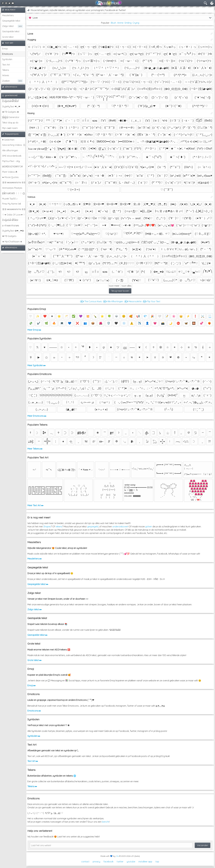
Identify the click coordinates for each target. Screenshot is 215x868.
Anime (120, 23)
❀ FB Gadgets (9, 236)
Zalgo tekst (8, 26)
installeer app (145, 862)
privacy (96, 862)
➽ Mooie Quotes (10, 177)
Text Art (6, 65)
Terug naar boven (120, 291)
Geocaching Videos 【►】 (14, 145)
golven (149, 527)
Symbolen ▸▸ (34, 736)
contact (85, 862)
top (157, 862)
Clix (117, 856)
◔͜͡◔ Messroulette (133, 301)
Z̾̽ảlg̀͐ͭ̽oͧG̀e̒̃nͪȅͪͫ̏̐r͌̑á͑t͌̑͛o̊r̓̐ (10, 101)
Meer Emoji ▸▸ (34, 330)
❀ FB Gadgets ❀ (10, 112)
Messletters (8, 15)
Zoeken (6, 81)
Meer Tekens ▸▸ (35, 449)
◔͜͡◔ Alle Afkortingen (113, 301)
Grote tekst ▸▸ (34, 660)
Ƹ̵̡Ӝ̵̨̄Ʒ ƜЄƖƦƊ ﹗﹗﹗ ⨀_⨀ (14, 193)
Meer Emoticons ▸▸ (37, 416)
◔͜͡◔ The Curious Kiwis (91, 301)
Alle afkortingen (10, 150)
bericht (106, 822)
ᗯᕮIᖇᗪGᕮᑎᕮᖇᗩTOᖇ (12, 166)
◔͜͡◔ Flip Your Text (151, 301)
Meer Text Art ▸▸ (35, 505)
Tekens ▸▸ (32, 786)
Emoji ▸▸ (32, 685)
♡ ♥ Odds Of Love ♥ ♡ (14, 215)
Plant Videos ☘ (10, 172)
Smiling (128, 23)
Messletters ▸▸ (35, 559)
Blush (113, 23)
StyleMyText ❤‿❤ (11, 107)
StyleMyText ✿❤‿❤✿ (13, 231)
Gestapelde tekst (11, 31)
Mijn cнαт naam (10, 128)
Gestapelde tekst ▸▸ (37, 635)
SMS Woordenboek (12, 156)
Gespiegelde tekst (11, 21)
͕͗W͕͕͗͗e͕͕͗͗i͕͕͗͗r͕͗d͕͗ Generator (11, 117)
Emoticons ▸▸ (34, 711)
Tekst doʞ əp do (10, 123)
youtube (131, 862)
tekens (59, 527)
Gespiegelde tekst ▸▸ (38, 584)
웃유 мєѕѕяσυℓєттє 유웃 (14, 182)
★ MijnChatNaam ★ (12, 242)
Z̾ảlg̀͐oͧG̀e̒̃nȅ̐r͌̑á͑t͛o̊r (10, 220)
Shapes (47, 527)
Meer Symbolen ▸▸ (37, 365)
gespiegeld (93, 527)
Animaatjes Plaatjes (12, 188)
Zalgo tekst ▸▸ (35, 609)
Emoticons (8, 54)
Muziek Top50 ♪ (10, 199)
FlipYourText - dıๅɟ (11, 161)
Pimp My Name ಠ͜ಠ (11, 204)
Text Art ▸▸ (33, 761)
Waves (6, 75)
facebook (108, 862)
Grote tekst (8, 37)
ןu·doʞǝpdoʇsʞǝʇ (11, 225)
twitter (120, 862)
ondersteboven (120, 527)
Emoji (5, 49)
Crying (136, 23)
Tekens (6, 70)
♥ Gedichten (8, 140)
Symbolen (7, 59)
